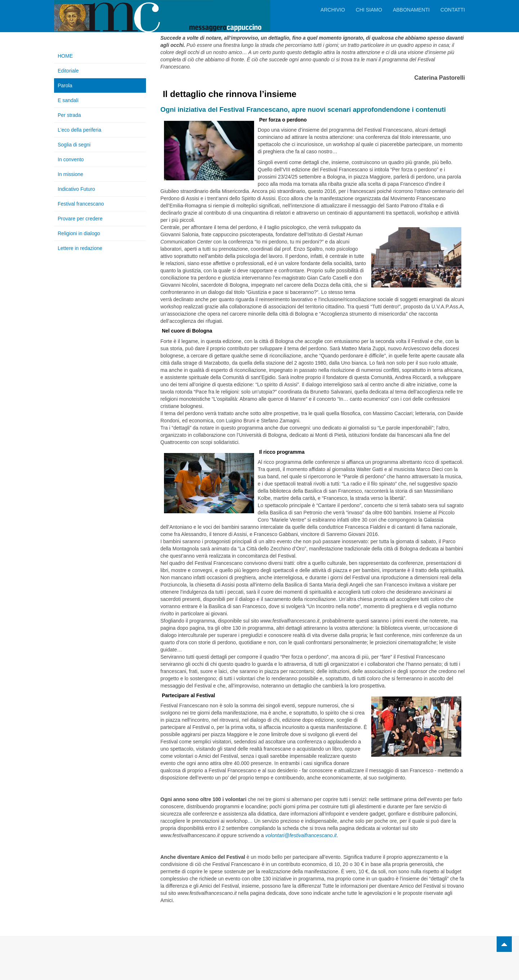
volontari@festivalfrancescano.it (301, 835)
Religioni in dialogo (79, 233)
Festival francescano (81, 204)
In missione (70, 174)
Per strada (69, 115)
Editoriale (68, 71)
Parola (65, 85)
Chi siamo (369, 10)
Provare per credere (80, 219)
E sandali (68, 100)
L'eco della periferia (79, 130)
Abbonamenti (411, 10)
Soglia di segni (74, 145)
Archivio (333, 10)
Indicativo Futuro (76, 189)
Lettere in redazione (80, 248)
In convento (71, 159)
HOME (65, 56)
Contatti (453, 10)
